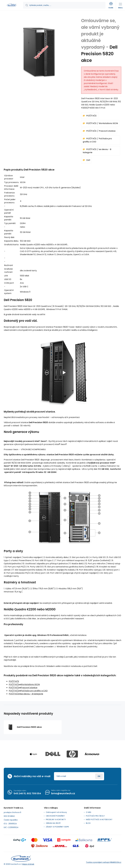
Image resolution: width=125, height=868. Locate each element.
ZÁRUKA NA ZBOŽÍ (53, 823)
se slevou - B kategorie (32, 694)
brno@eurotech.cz (63, 793)
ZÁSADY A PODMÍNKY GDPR (57, 827)
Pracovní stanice (107, 131)
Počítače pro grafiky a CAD (34, 691)
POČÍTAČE (91, 116)
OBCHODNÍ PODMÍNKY (55, 816)
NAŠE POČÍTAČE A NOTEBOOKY (99, 819)
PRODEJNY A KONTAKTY (56, 819)
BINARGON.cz (116, 862)
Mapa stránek (28, 864)
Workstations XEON (108, 123)
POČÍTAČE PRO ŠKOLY (95, 816)
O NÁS (89, 812)
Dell (88, 160)
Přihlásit (99, 776)
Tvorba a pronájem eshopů (98, 862)
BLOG (88, 823)
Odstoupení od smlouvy (56, 812)
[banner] (12, 5)
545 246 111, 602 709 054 (27, 793)
